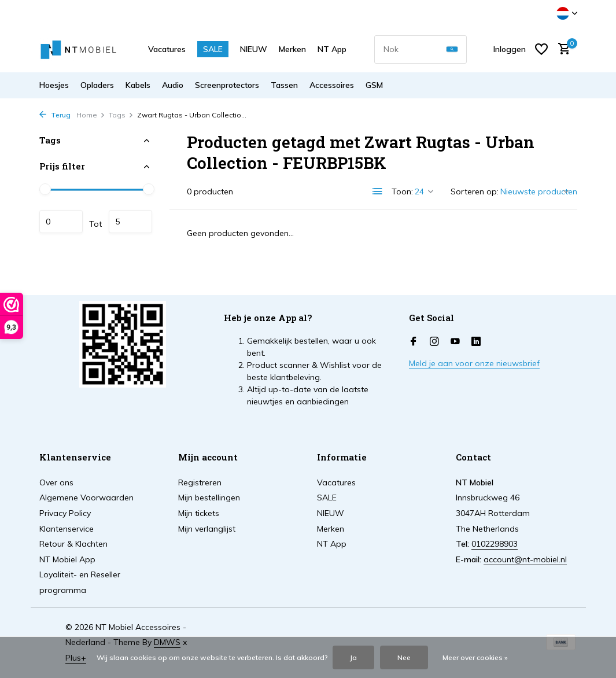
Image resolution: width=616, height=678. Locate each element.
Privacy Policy (65, 513)
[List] (378, 191)
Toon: (402, 191)
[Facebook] (414, 342)
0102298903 (495, 544)
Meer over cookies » (475, 657)
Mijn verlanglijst (207, 529)
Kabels (138, 85)
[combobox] (420, 49)
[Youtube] (455, 342)
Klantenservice (67, 529)
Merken (292, 49)
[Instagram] (434, 342)
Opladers (97, 85)
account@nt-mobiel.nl (525, 559)
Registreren (200, 482)
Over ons (56, 482)
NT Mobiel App (67, 559)
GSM (374, 85)
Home (91, 115)
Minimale (61, 222)
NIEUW (254, 49)
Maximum (130, 222)
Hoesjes (54, 85)
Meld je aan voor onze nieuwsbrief (474, 363)
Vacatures (167, 49)
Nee (404, 657)
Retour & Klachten (73, 544)
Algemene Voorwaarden (86, 498)
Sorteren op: (475, 191)
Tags (121, 115)
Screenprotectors (227, 85)
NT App (332, 49)
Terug (55, 115)
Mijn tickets (199, 513)
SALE (213, 49)
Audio (173, 85)
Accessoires (332, 85)
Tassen (284, 85)
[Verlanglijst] (541, 49)
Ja (353, 657)
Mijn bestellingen (209, 498)
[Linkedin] (476, 342)
